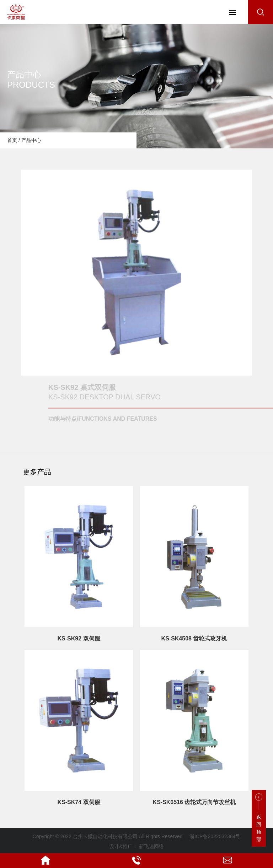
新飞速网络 (151, 846)
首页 (12, 140)
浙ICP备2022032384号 (215, 836)
